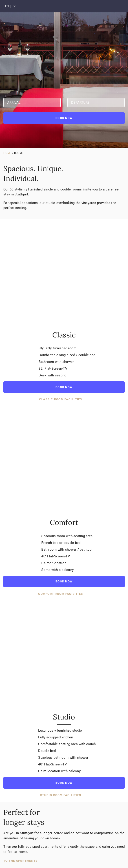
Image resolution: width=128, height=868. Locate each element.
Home (7, 153)
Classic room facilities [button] (61, 399)
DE (15, 6)
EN (7, 6)
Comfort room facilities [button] (61, 594)
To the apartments (20, 861)
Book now (64, 118)
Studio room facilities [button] (61, 795)
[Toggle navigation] (119, 6)
